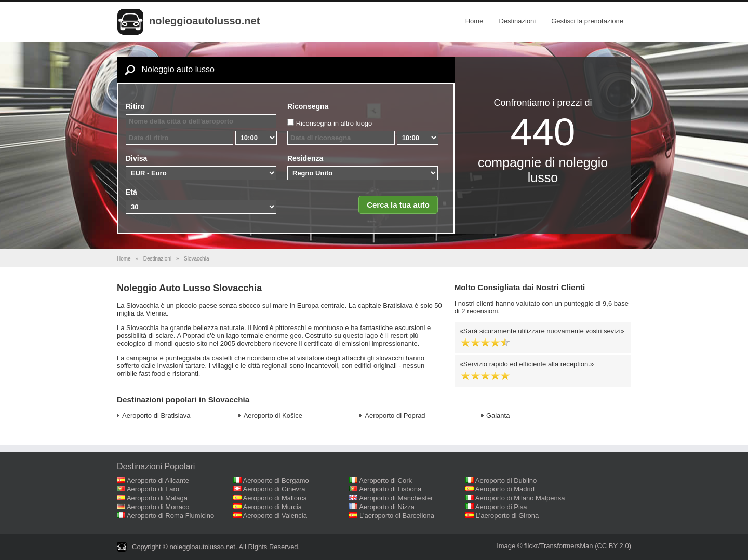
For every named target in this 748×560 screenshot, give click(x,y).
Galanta (498, 415)
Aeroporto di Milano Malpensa (520, 498)
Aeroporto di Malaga (157, 498)
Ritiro (135, 106)
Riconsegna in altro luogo (334, 123)
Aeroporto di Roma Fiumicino (170, 516)
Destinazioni (517, 21)
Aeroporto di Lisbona (390, 489)
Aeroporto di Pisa (501, 507)
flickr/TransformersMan (558, 546)
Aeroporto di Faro (153, 489)
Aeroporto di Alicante (158, 480)
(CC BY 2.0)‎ (613, 546)
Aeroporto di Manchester (396, 498)
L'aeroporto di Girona (507, 516)
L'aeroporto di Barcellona (397, 516)
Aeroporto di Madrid (505, 489)
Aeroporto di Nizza (387, 507)
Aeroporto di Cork (385, 480)
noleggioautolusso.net (204, 21)
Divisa (136, 158)
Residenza (305, 158)
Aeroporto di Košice (273, 415)
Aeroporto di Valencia (275, 516)
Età (131, 192)
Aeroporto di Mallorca (275, 498)
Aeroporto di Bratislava (156, 415)
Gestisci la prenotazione (587, 21)
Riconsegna (308, 106)
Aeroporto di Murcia (272, 507)
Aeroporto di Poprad (395, 415)
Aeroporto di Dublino (506, 480)
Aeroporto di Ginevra (274, 489)
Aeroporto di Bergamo (276, 480)
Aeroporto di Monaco (158, 507)
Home (475, 21)
